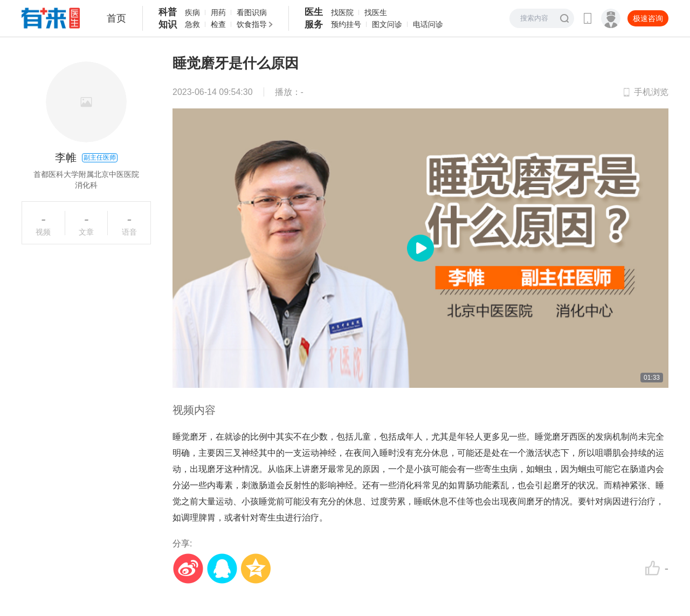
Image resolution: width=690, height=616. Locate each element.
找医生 (376, 12)
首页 (116, 18)
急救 (192, 24)
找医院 (342, 12)
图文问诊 (387, 24)
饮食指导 (252, 24)
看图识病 (252, 12)
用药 (218, 12)
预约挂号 (346, 24)
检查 (218, 24)
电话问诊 (428, 24)
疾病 (192, 12)
